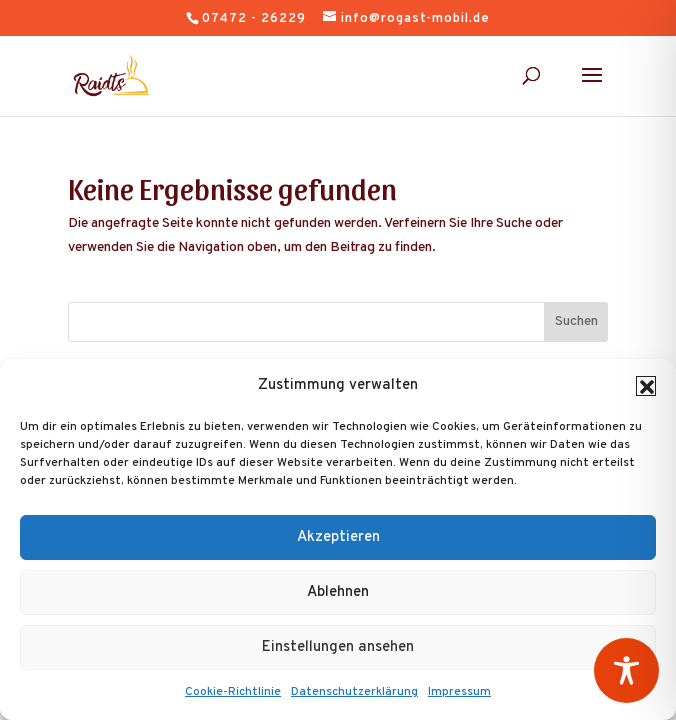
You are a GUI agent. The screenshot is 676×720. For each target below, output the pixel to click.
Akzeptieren (338, 537)
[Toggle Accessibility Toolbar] (626, 670)
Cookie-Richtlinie (233, 692)
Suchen (576, 321)
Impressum (459, 692)
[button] (646, 386)
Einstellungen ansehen (338, 647)
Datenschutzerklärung (354, 692)
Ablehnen (338, 592)
